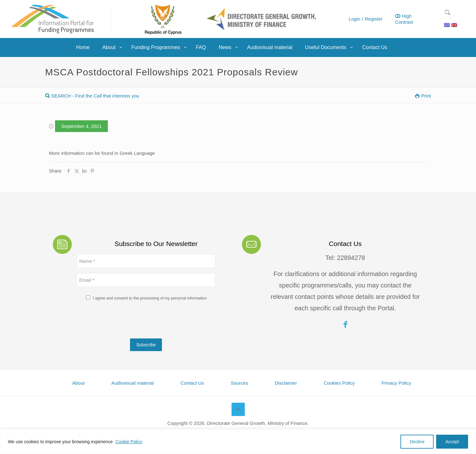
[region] (238, 441)
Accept (452, 442)
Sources (239, 383)
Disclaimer (286, 383)
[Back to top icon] (238, 409)
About (78, 383)
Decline (417, 442)
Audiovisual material (133, 383)
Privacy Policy (396, 383)
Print (423, 96)
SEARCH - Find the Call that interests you (92, 96)
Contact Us (192, 383)
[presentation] (125, 321)
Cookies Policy (339, 383)
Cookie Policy (129, 442)
